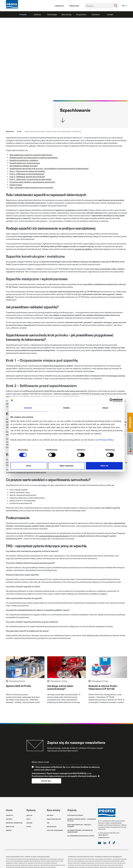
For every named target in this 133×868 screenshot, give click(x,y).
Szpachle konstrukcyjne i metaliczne (24, 160)
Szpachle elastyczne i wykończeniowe (25, 163)
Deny (29, 466)
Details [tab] (67, 408)
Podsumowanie (16, 185)
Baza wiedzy (66, 14)
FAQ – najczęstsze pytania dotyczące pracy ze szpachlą (31, 187)
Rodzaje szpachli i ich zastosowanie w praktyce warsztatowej (34, 158)
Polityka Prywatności (55, 830)
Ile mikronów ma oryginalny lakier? (81, 836)
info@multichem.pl (104, 837)
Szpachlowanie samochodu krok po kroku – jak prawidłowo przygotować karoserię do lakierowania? (49, 168)
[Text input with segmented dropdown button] (102, 6)
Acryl (29, 819)
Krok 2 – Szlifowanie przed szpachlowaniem (27, 174)
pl (124, 6)
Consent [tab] (28, 408)
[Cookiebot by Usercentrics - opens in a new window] (111, 400)
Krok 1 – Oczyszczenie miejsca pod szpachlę (27, 171)
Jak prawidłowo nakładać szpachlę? (24, 166)
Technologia (52, 14)
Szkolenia (96, 14)
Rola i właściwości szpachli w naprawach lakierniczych (31, 155)
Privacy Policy (107, 440)
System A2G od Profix (75, 815)
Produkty (23, 14)
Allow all (104, 466)
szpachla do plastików (83, 249)
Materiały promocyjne (14, 823)
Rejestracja (74, 6)
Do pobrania (81, 14)
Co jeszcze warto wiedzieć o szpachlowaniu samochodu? (32, 182)
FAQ (48, 823)
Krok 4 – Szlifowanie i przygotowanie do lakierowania (30, 179)
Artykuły (50, 815)
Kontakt (110, 14)
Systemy (37, 14)
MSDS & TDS (10, 827)
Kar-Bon (29, 823)
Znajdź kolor (52, 827)
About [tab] (105, 408)
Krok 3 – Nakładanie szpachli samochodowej (27, 177)
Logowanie (59, 6)
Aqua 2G (29, 815)
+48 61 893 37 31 (103, 835)
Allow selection (66, 466)
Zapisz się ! (46, 781)
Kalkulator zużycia (54, 819)
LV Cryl (29, 827)
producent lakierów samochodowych (54, 536)
